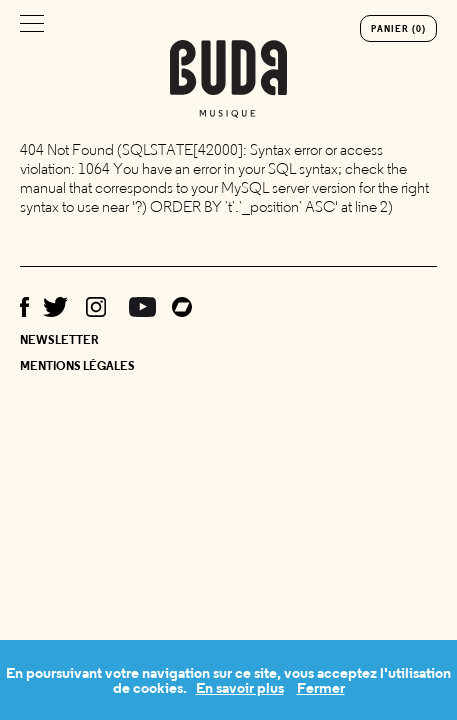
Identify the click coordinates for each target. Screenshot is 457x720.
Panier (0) (398, 28)
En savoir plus (240, 687)
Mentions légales (77, 365)
